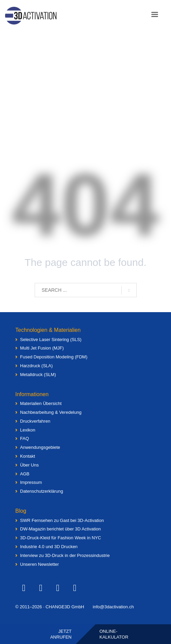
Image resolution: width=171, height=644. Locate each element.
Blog (21, 511)
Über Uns (29, 465)
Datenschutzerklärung (41, 491)
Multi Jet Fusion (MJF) (42, 348)
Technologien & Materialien (48, 330)
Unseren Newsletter (39, 564)
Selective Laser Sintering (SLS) (51, 340)
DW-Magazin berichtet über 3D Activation (60, 529)
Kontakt (28, 456)
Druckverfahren (35, 421)
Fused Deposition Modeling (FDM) (54, 357)
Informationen (32, 394)
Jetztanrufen (61, 634)
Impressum (31, 482)
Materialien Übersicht (41, 403)
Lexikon (28, 430)
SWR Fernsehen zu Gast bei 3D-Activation (62, 520)
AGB (25, 474)
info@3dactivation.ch (113, 607)
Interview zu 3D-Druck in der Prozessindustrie (65, 555)
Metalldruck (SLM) (38, 375)
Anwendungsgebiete (40, 447)
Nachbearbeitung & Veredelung (51, 412)
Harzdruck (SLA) (36, 366)
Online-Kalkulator (114, 634)
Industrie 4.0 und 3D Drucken (49, 547)
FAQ (24, 438)
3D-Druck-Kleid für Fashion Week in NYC (61, 538)
